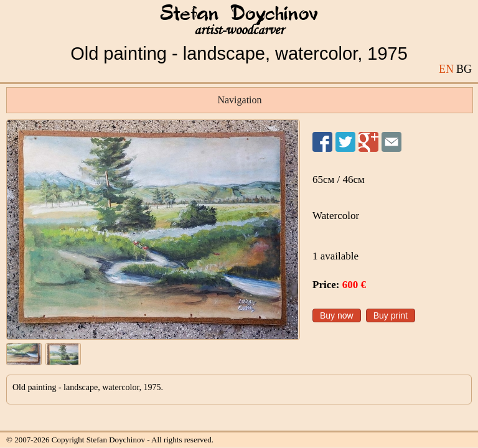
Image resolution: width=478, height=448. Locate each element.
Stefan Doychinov (239, 14)
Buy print (391, 315)
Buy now (337, 315)
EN (446, 69)
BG (464, 69)
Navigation (239, 100)
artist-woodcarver (239, 30)
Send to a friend (391, 142)
